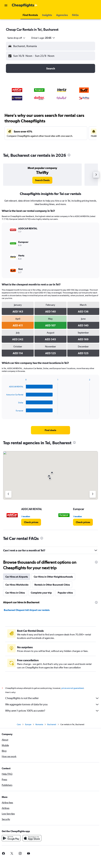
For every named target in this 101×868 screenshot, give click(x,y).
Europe (28, 724)
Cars (19, 724)
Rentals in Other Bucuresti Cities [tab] (52, 585)
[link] (42, 180)
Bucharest (52, 724)
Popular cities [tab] (65, 593)
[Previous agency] (8, 494)
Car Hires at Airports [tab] (17, 577)
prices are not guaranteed (72, 688)
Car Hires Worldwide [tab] (17, 585)
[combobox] (17, 38)
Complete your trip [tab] (41, 593)
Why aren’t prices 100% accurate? (52, 711)
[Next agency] (93, 494)
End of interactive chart (5, 412)
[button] (6, 5)
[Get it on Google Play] (11, 838)
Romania (39, 724)
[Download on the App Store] (32, 838)
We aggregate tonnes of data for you (52, 704)
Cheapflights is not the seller (52, 698)
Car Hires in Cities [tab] (15, 593)
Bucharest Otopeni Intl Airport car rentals (27, 610)
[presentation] (69, 155)
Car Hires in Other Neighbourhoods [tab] (53, 577)
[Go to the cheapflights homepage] (25, 5)
